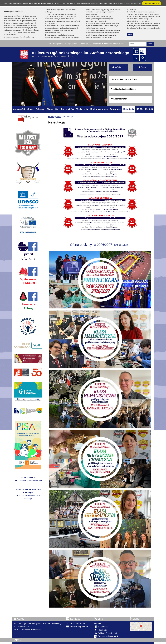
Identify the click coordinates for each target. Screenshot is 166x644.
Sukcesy (40, 109)
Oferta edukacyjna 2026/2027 (91, 245)
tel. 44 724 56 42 (75, 624)
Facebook (101, 630)
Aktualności (19, 109)
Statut (142, 67)
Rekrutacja (129, 109)
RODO (140, 109)
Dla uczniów (53, 109)
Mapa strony (70, 44)
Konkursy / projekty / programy (106, 109)
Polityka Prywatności (105, 633)
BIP (98, 624)
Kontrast (96, 44)
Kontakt (149, 109)
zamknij (130, 35)
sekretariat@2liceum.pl (78, 627)
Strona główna (56, 44)
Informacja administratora (113, 44)
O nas (30, 109)
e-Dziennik (118, 67)
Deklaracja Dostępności (107, 637)
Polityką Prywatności (61, 3)
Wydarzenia (82, 109)
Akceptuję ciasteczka (152, 3)
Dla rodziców (67, 109)
